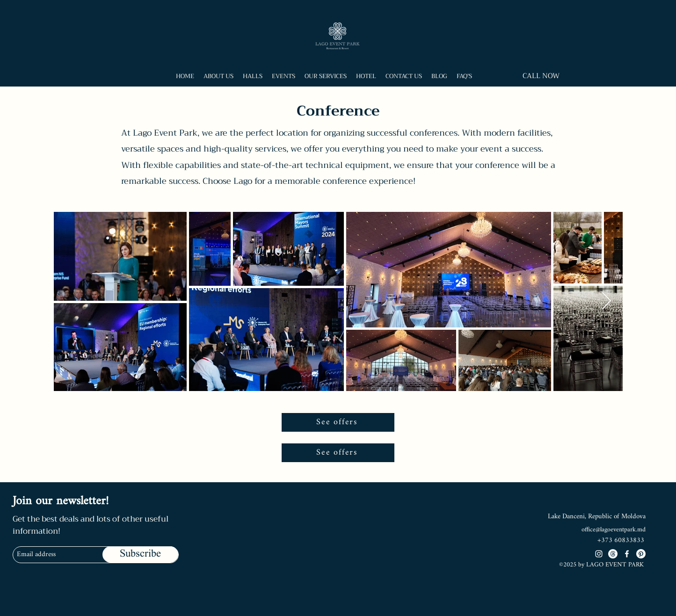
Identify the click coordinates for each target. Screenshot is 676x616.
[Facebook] (627, 554)
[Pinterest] (641, 554)
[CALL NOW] (541, 76)
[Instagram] (599, 554)
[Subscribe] (140, 554)
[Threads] (613, 554)
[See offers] (338, 422)
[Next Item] (607, 301)
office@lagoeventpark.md (614, 530)
